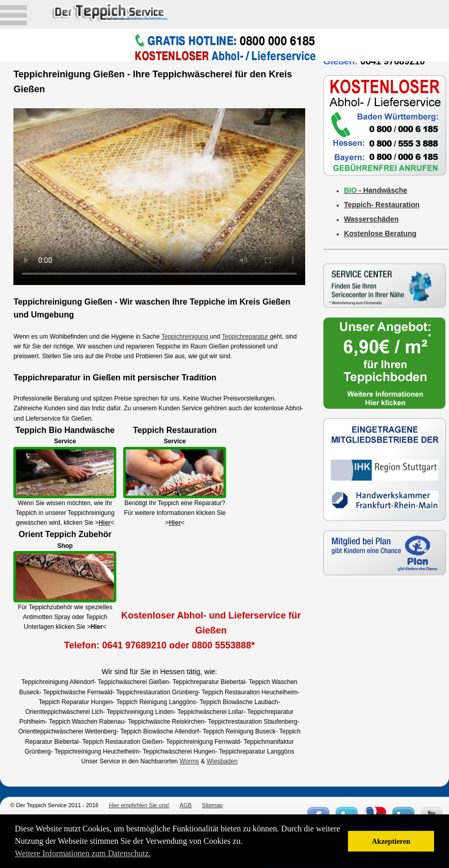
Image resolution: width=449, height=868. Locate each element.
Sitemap (212, 805)
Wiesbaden (222, 761)
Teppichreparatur (246, 337)
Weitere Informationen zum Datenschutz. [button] (83, 853)
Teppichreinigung (186, 337)
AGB (186, 805)
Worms (189, 761)
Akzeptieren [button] (391, 841)
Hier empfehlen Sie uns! (139, 805)
